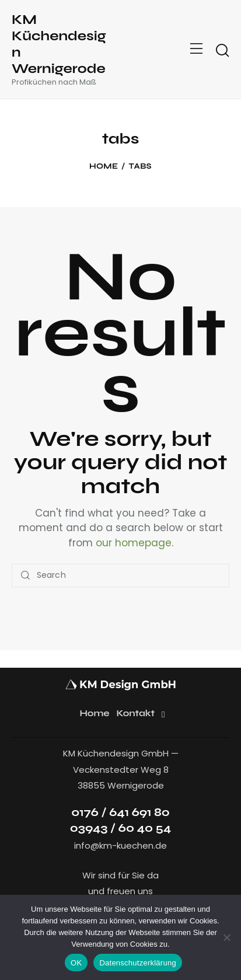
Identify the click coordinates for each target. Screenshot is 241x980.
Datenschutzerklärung (137, 963)
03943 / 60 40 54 (120, 828)
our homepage (134, 543)
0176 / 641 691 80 (120, 812)
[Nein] (226, 937)
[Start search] (222, 51)
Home (104, 166)
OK (76, 963)
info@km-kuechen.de (120, 845)
